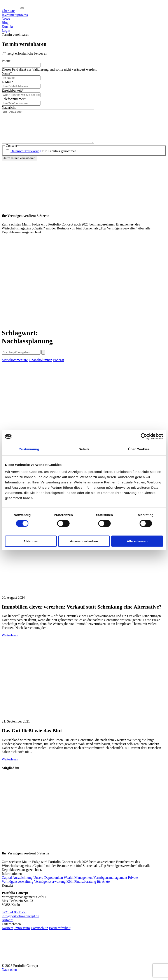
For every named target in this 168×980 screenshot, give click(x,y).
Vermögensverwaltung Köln (54, 888)
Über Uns (9, 11)
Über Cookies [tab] (139, 449)
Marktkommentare (15, 367)
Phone (6, 61)
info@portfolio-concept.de (20, 923)
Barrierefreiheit (60, 935)
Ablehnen (31, 541)
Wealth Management (78, 884)
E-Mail (8, 82)
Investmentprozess (15, 15)
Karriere (8, 935)
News (6, 19)
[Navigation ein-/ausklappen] (22, 8)
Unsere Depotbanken (48, 884)
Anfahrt (7, 927)
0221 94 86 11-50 (14, 919)
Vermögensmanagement (110, 884)
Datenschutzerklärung (26, 158)
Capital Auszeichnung (17, 884)
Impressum (22, 935)
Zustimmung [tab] (29, 449)
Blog (5, 23)
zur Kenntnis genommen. (44, 158)
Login (6, 31)
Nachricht (9, 107)
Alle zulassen (137, 541)
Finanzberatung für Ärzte (92, 888)
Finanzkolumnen (40, 367)
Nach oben (10, 976)
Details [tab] (84, 449)
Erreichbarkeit (13, 90)
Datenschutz (39, 935)
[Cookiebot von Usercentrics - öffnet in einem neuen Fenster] (144, 437)
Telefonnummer (14, 99)
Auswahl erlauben (84, 541)
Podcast (59, 367)
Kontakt (7, 27)
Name (7, 73)
